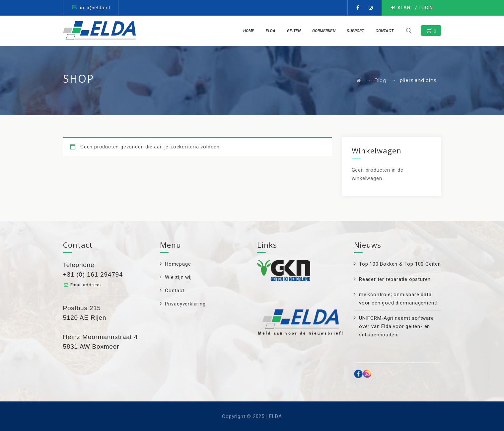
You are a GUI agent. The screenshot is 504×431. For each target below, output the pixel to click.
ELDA (274, 31)
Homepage (178, 264)
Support (359, 31)
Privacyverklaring (185, 304)
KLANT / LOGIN (415, 8)
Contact (388, 31)
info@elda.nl (95, 8)
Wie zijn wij (178, 277)
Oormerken (327, 31)
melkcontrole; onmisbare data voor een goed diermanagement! (398, 299)
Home (252, 31)
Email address (86, 285)
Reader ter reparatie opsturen (395, 279)
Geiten (297, 31)
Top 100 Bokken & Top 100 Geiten (400, 264)
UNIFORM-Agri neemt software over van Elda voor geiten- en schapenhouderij (396, 326)
